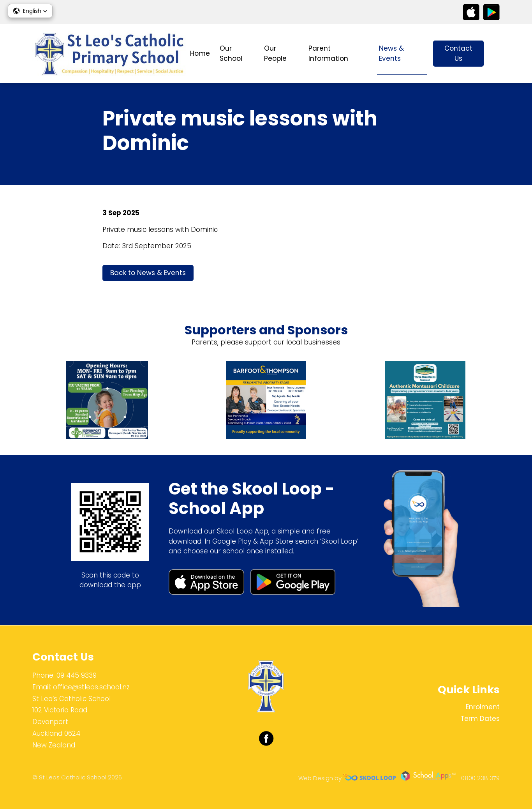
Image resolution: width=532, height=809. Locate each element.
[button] (30, 11)
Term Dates (480, 719)
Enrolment (483, 707)
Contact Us (458, 53)
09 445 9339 (77, 675)
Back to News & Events (148, 273)
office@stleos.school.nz (91, 687)
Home (200, 53)
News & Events (391, 53)
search (496, 54)
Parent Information (328, 53)
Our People (275, 53)
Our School (231, 53)
